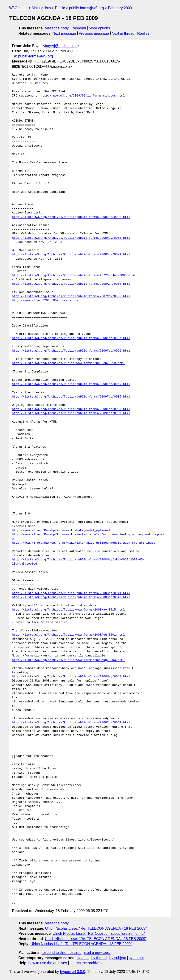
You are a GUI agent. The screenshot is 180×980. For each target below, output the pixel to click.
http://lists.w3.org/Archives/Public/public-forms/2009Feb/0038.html (71, 409)
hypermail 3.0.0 (72, 972)
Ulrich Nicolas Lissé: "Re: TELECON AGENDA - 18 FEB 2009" (96, 928)
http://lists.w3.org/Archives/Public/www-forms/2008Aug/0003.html (68, 660)
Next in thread (123, 33)
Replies (143, 33)
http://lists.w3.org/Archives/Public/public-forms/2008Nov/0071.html (71, 255)
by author (136, 958)
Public (60, 8)
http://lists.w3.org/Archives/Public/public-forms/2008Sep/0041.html (71, 593)
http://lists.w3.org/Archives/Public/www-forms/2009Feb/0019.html (68, 363)
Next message (64, 33)
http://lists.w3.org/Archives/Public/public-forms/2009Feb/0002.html (71, 217)
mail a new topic (97, 953)
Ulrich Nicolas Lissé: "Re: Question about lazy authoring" (99, 933)
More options (100, 28)
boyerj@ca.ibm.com (61, 46)
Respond (79, 28)
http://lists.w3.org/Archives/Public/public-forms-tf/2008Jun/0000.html (74, 276)
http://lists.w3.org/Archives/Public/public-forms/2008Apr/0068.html (71, 284)
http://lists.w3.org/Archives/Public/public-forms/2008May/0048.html (71, 677)
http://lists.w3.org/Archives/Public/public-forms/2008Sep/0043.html (71, 597)
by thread (99, 958)
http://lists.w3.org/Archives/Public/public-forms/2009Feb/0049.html (71, 384)
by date (82, 958)
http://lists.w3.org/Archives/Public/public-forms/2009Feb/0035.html (71, 397)
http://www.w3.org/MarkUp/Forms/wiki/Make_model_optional (61, 531)
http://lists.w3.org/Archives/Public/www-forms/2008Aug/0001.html (68, 635)
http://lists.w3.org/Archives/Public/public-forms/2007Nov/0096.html (71, 296)
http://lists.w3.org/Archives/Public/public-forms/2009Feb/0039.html (71, 413)
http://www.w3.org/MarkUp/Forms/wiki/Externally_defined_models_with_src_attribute (84, 543)
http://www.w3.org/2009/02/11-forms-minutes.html (83, 96)
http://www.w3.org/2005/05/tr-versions (45, 301)
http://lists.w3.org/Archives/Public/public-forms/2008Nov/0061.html (71, 723)
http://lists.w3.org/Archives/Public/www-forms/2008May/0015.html (68, 610)
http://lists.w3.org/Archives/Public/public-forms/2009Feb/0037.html (71, 338)
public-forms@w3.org (86, 8)
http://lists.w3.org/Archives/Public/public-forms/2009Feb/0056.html (71, 351)
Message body (57, 28)
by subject (118, 958)
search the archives (86, 963)
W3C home (18, 8)
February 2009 (120, 8)
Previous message (94, 33)
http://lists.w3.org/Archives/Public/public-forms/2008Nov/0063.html (71, 238)
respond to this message (61, 953)
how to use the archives (48, 963)
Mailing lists (41, 8)
